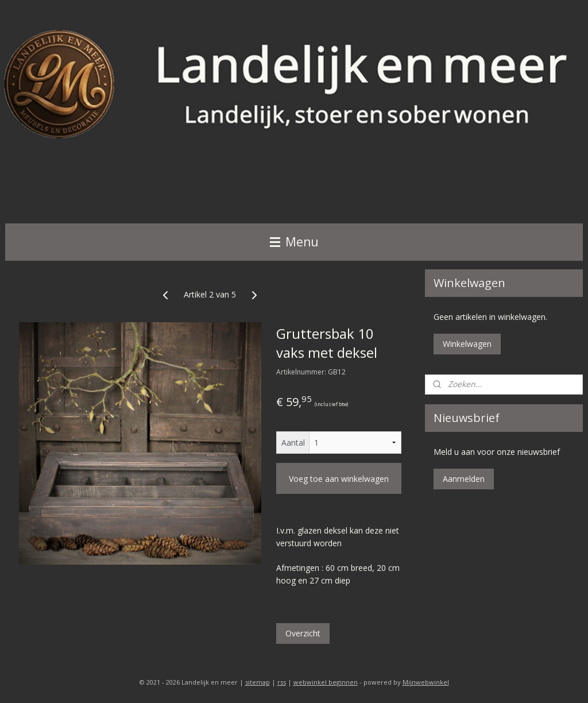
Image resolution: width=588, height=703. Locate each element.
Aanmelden (464, 479)
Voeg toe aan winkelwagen (339, 479)
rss (282, 682)
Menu (294, 242)
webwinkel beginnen (326, 682)
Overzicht (303, 633)
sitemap (258, 682)
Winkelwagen (467, 344)
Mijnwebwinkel (426, 682)
